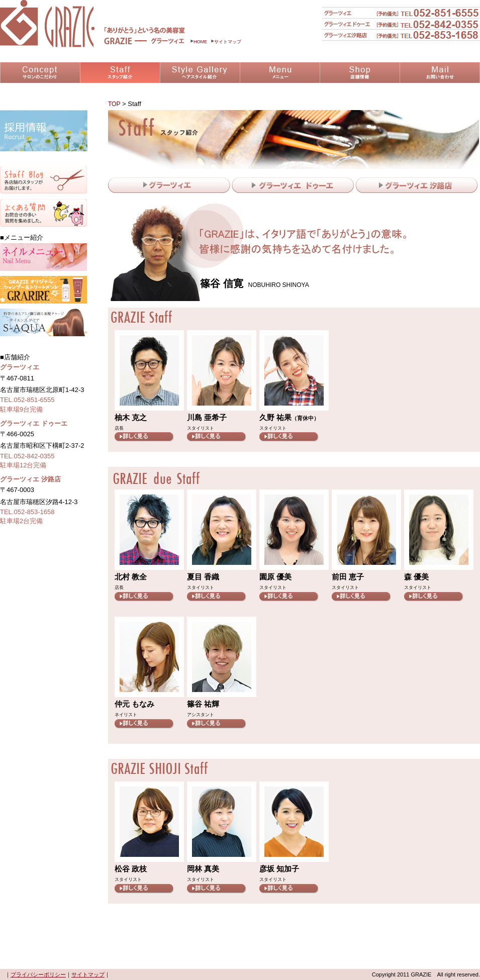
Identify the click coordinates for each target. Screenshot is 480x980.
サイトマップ (226, 42)
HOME (199, 42)
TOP (114, 104)
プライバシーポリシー (38, 974)
